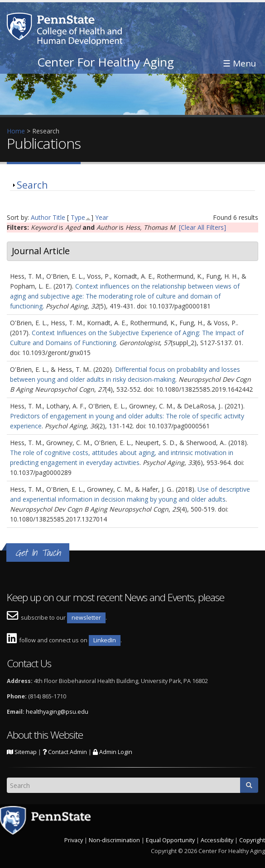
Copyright (252, 840)
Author (41, 217)
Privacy (74, 840)
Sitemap (22, 752)
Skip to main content (30, 5)
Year (102, 217)
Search (32, 185)
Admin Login (113, 752)
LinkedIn (105, 640)
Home (16, 131)
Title (59, 217)
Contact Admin (65, 752)
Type (78, 217)
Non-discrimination (114, 840)
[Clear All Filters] (202, 227)
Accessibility (217, 840)
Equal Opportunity (170, 840)
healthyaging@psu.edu (57, 712)
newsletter (86, 618)
